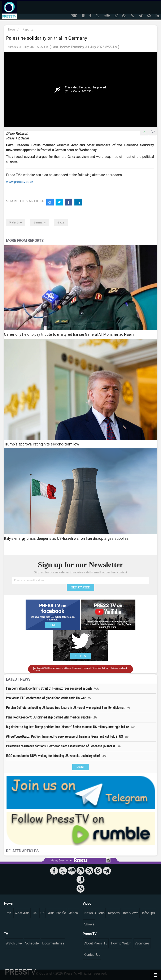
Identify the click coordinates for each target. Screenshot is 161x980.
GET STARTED (80, 588)
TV (6, 934)
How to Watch (121, 943)
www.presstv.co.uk (20, 182)
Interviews (131, 913)
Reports (28, 29)
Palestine (16, 222)
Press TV (90, 934)
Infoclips (148, 913)
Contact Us (92, 955)
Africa (73, 913)
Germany (40, 222)
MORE (81, 767)
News (12, 29)
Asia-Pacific (57, 913)
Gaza (61, 222)
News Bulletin (94, 913)
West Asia (22, 913)
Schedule (32, 943)
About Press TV (96, 943)
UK (43, 913)
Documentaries (53, 943)
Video (87, 904)
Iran (8, 913)
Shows (89, 924)
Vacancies (142, 943)
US (35, 913)
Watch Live (14, 943)
